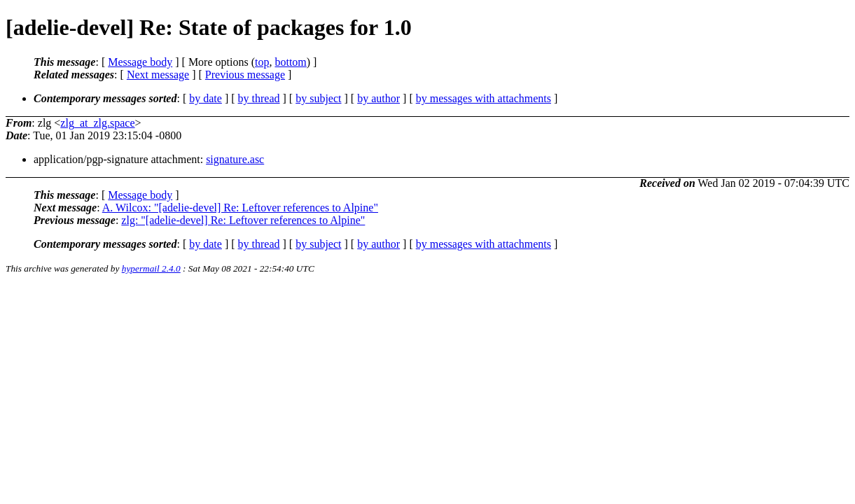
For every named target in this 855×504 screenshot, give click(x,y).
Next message (158, 75)
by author (378, 98)
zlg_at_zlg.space (97, 123)
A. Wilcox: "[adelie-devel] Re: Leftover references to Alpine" (240, 208)
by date (206, 98)
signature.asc (235, 159)
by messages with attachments (484, 98)
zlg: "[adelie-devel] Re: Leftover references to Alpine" (243, 220)
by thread (259, 98)
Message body (140, 62)
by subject (318, 98)
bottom (290, 62)
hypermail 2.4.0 (151, 268)
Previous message (245, 75)
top (262, 62)
